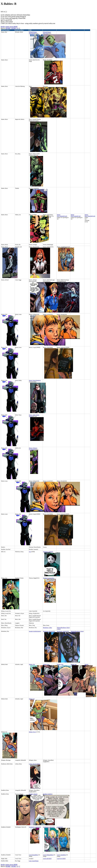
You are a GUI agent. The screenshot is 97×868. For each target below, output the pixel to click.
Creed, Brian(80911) (34, 855)
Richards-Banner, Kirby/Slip (47, 33)
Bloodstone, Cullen (48, 628)
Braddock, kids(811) (48, 794)
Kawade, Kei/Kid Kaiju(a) (35, 631)
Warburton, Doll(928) (48, 552)
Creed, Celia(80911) (62, 855)
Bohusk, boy (32, 699)
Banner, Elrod (73, 215)
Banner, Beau (86, 215)
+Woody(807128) (91, 216)
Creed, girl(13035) (47, 859)
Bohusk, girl (74, 664)
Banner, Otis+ (59, 215)
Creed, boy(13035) (61, 859)
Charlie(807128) (63, 216)
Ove (30, 552)
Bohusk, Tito (32, 664)
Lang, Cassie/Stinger (34, 861)
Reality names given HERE (9, 27)
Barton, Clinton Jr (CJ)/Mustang (33, 449)
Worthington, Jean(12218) (35, 827)
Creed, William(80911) (48, 855)
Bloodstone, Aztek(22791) (63, 631)
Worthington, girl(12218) (49, 827)
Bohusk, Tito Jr (32, 732)
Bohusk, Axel (60, 664)
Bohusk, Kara (46, 664)
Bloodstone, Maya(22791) (49, 631)
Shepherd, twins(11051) (49, 578)
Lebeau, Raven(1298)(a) (35, 764)
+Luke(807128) (77, 216)
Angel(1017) (60, 827)
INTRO (14, 28)
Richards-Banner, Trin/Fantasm (33, 33)
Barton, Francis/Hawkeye (35, 380)
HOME (8, 28)
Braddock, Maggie (33, 794)
